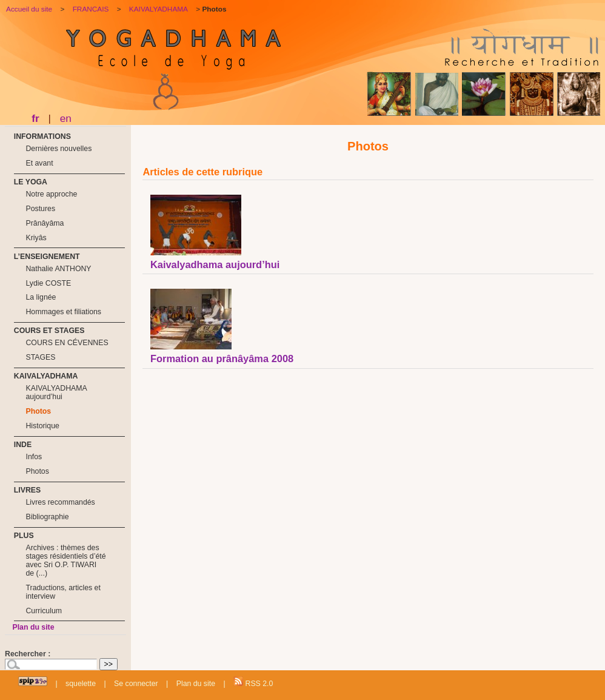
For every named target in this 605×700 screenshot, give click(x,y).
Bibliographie (47, 517)
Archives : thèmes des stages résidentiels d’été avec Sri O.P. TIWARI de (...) (65, 560)
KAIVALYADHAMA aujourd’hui (56, 392)
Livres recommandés (60, 502)
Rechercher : (28, 654)
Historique (42, 426)
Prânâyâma (45, 223)
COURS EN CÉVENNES (67, 343)
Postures (40, 209)
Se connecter (136, 684)
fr (35, 118)
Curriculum (44, 611)
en (66, 118)
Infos (34, 457)
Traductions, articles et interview (63, 592)
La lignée (41, 297)
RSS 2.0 (253, 682)
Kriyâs (36, 238)
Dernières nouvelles (58, 149)
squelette (81, 684)
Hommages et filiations (63, 312)
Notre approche (51, 194)
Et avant (39, 163)
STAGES (40, 357)
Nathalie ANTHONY (58, 269)
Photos (38, 411)
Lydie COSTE (48, 283)
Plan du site (33, 627)
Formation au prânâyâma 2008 (222, 358)
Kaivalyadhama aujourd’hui (215, 264)
